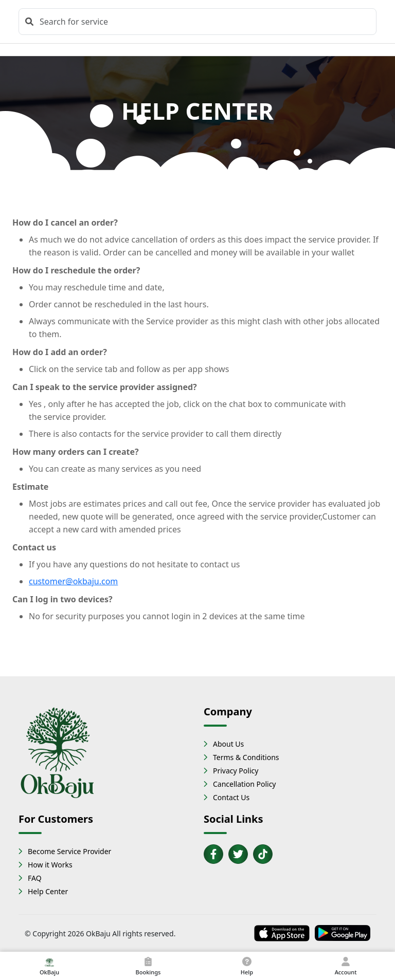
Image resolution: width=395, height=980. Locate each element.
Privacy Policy (236, 771)
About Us (228, 744)
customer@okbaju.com (73, 581)
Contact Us (231, 797)
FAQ (35, 878)
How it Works (50, 865)
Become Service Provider (69, 851)
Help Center (48, 891)
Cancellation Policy (245, 784)
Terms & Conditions (246, 757)
